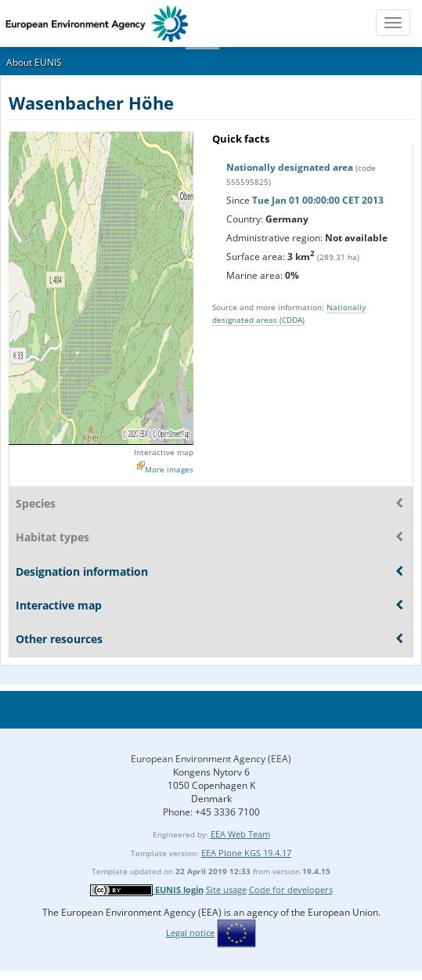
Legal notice (190, 933)
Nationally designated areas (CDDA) (289, 313)
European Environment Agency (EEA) (211, 759)
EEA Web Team (240, 834)
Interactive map (164, 452)
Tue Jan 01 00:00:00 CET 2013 (318, 200)
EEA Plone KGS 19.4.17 (246, 853)
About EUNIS (34, 62)
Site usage (226, 890)
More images (169, 469)
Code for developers (291, 890)
